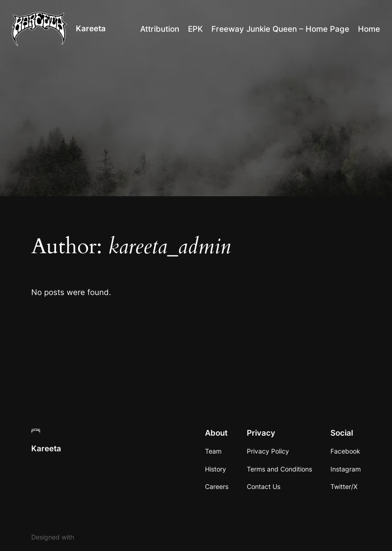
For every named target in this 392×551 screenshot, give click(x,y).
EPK (195, 29)
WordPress (92, 537)
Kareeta (91, 28)
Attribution (160, 29)
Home (369, 29)
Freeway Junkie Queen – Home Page (280, 29)
